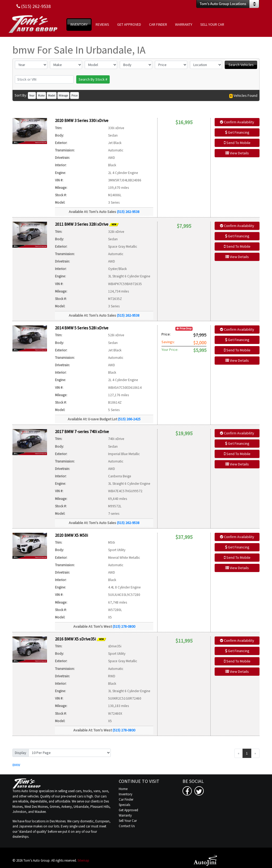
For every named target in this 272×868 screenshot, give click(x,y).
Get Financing (237, 132)
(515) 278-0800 (124, 626)
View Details (237, 153)
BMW (16, 765)
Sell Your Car (128, 821)
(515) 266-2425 (129, 419)
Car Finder (126, 799)
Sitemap (83, 860)
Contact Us (127, 826)
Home (123, 789)
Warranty (125, 815)
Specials (124, 805)
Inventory (126, 794)
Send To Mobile (237, 143)
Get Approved (128, 810)
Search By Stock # (93, 79)
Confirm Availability (237, 122)
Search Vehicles (241, 65)
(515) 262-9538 (128, 212)
